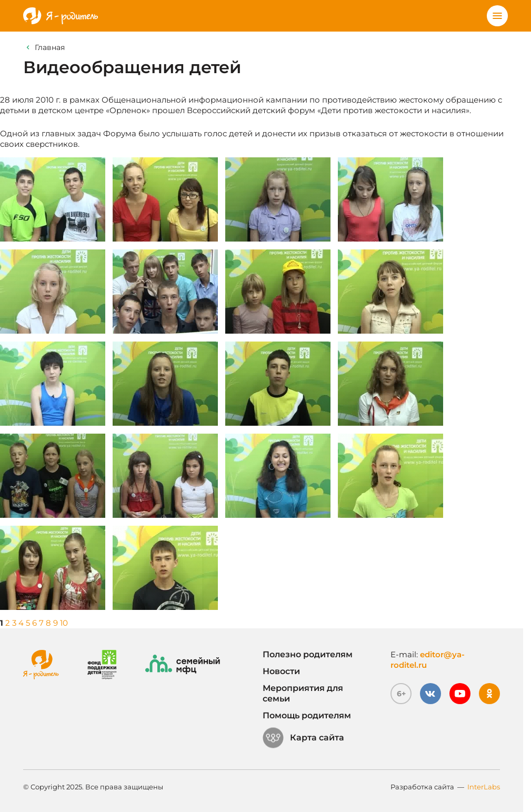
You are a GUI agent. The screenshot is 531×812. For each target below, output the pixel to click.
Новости (281, 671)
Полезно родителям (308, 654)
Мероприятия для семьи (303, 693)
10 (64, 623)
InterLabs (484, 787)
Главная (50, 47)
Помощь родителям (307, 715)
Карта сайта (303, 738)
